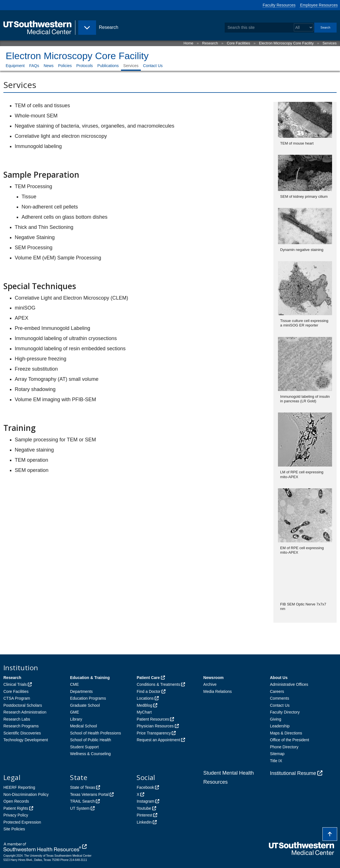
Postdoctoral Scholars (23, 705)
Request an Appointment (158, 740)
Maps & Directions (286, 733)
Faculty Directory (285, 712)
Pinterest (144, 815)
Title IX (276, 761)
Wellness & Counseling (90, 754)
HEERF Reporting (19, 787)
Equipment (15, 66)
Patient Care (148, 678)
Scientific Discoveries (22, 733)
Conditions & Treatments (158, 684)
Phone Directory (284, 747)
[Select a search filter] (304, 28)
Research (210, 43)
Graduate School (85, 705)
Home (189, 43)
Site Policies (14, 829)
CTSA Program (17, 698)
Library (76, 719)
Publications (108, 66)
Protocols (84, 66)
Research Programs (21, 726)
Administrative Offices (289, 684)
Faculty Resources (279, 5)
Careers (277, 691)
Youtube (144, 808)
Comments (280, 698)
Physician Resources (155, 726)
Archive (210, 684)
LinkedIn (144, 822)
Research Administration (25, 712)
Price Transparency (154, 733)
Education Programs (88, 698)
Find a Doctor (148, 691)
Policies (65, 66)
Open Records (16, 801)
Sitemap (277, 754)
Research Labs (17, 719)
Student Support (84, 747)
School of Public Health (91, 740)
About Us (279, 678)
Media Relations (218, 691)
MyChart (144, 712)
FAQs (34, 66)
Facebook (145, 787)
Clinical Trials (15, 684)
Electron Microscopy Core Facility (286, 43)
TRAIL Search (82, 801)
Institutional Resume (293, 773)
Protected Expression (22, 822)
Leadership (280, 726)
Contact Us (153, 66)
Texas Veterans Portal (89, 794)
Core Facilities (238, 43)
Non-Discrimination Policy (26, 794)
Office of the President (290, 740)
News (49, 66)
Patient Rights (16, 808)
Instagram (145, 801)
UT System (80, 808)
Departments (81, 691)
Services (330, 43)
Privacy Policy (16, 815)
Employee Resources (319, 5)
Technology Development (26, 740)
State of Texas (82, 787)
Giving (276, 719)
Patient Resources (153, 719)
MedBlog (144, 705)
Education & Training (90, 678)
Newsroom (214, 678)
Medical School (83, 726)
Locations (145, 698)
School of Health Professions (95, 733)
